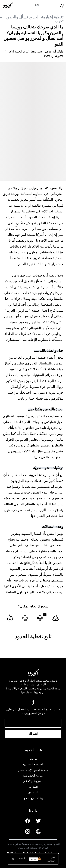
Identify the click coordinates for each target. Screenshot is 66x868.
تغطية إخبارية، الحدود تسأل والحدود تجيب (34, 19)
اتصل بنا (33, 787)
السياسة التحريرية (33, 764)
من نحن (33, 759)
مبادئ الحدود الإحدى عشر (33, 770)
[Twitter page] (38, 821)
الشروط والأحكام (33, 781)
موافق (33, 859)
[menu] (62, 6)
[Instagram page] (28, 831)
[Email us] (38, 831)
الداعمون (33, 793)
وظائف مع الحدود (33, 798)
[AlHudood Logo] (8, 5)
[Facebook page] (28, 821)
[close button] (13, 859)
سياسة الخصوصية (33, 776)
